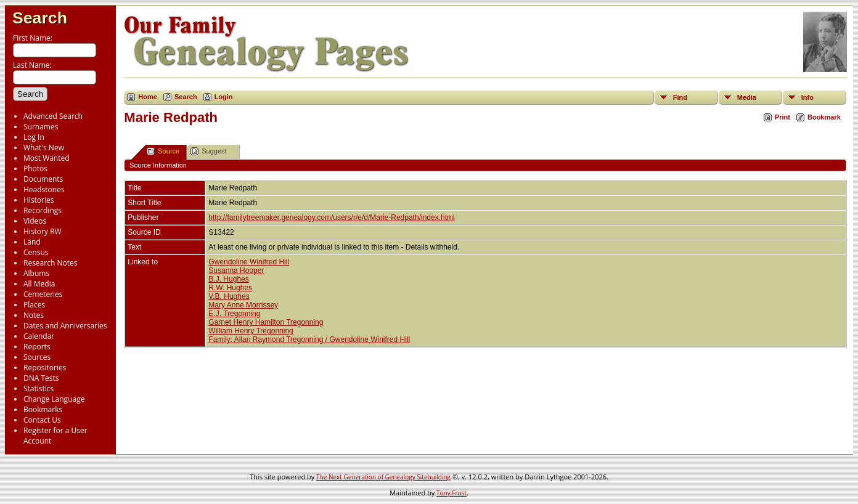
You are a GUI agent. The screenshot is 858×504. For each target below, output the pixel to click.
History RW (43, 231)
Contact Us (42, 420)
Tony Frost (451, 493)
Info (807, 97)
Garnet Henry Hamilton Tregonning (266, 322)
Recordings (43, 210)
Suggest (208, 151)
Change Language (54, 399)
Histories (39, 200)
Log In (34, 137)
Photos (35, 169)
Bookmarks (43, 409)
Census (36, 252)
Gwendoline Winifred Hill (249, 262)
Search (40, 18)
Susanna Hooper (236, 270)
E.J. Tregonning (234, 314)
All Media (39, 284)
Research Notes (50, 263)
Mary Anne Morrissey (243, 305)
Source (163, 151)
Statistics (39, 388)
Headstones (44, 189)
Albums (36, 273)
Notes (34, 315)
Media (747, 97)
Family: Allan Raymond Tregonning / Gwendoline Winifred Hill (309, 339)
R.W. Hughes (230, 288)
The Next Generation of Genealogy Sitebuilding (383, 477)
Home (148, 97)
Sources (37, 357)
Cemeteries (43, 294)
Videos (35, 221)
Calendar (39, 336)
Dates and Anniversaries (65, 326)
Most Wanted (47, 158)
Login (224, 97)
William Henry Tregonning (251, 331)
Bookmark (824, 117)
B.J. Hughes (228, 279)
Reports (37, 347)
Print (782, 117)
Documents (43, 179)
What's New (44, 148)
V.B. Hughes (229, 296)
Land (32, 242)
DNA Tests (41, 378)
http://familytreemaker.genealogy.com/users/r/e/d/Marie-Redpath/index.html (331, 217)
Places (34, 305)
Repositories (45, 368)
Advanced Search (53, 116)
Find (680, 97)
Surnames (41, 127)
